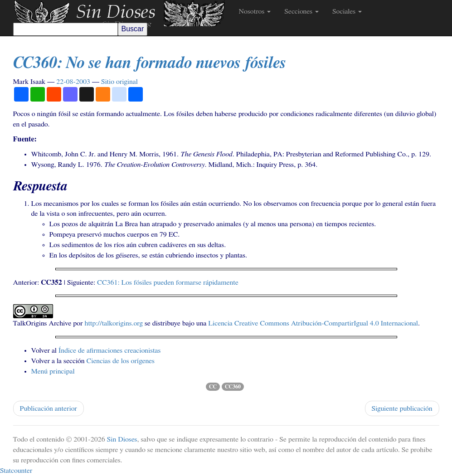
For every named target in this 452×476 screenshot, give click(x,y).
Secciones (301, 11)
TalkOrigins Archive (42, 323)
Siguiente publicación (402, 408)
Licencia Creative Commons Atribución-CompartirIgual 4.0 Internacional (313, 323)
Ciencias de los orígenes (121, 361)
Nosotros (255, 11)
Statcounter (16, 471)
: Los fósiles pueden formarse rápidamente (168, 282)
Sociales (347, 11)
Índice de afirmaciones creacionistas (109, 350)
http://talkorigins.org (114, 323)
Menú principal (53, 371)
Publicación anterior (49, 408)
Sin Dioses (122, 439)
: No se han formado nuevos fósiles (149, 63)
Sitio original (119, 82)
